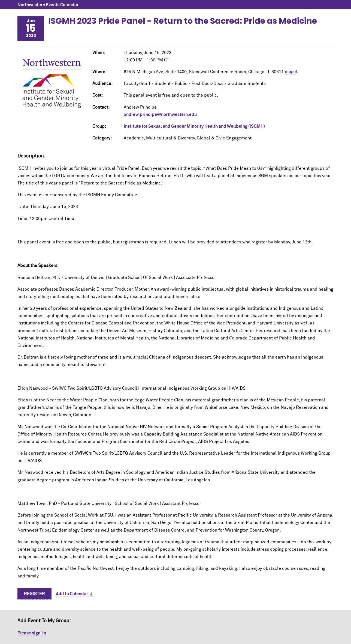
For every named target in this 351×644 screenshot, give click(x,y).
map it (291, 72)
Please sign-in (32, 633)
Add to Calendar (72, 594)
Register (34, 594)
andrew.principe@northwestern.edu (160, 115)
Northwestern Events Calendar (48, 5)
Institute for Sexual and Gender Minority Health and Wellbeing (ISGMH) (194, 126)
